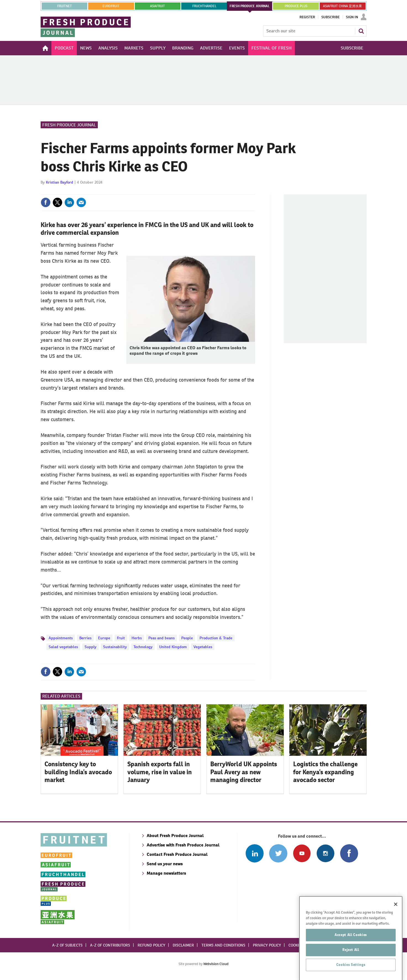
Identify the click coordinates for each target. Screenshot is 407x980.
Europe (104, 638)
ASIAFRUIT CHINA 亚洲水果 (342, 6)
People (187, 638)
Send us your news (165, 864)
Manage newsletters (166, 873)
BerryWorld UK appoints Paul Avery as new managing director (244, 772)
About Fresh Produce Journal (175, 836)
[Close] (396, 926)
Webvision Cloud (216, 964)
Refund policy (151, 945)
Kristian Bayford (60, 182)
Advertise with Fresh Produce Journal (183, 845)
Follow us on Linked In (255, 853)
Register (307, 17)
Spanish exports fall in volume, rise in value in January (160, 772)
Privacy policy (267, 945)
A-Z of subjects (67, 945)
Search (361, 31)
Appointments (61, 638)
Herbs (137, 638)
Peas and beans (162, 638)
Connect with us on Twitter (278, 853)
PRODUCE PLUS (296, 6)
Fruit (121, 638)
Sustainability (115, 647)
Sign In (352, 17)
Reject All (351, 971)
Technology (143, 647)
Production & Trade (216, 638)
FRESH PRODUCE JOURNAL (250, 6)
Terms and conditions (223, 945)
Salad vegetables (63, 647)
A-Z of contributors (110, 945)
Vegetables (203, 647)
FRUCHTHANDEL (204, 6)
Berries (85, 638)
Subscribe (330, 17)
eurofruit (111, 6)
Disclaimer (183, 945)
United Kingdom (173, 647)
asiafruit (157, 6)
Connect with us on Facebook (349, 853)
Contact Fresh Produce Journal (177, 854)
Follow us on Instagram (325, 853)
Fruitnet (65, 6)
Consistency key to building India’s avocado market (78, 772)
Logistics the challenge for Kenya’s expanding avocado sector (325, 772)
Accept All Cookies (351, 956)
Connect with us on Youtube (302, 853)
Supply (90, 647)
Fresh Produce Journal (69, 125)
